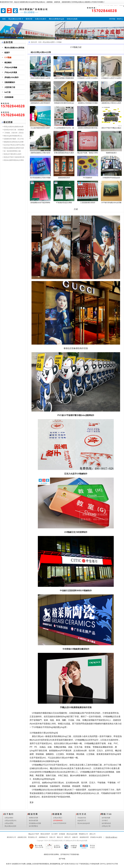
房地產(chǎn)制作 (12, 77)
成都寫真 (57, 2)
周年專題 (112, 19)
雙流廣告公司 (33, 837)
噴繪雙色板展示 (111, 153)
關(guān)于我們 (34, 834)
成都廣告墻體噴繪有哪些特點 (88, 128)
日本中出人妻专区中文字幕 (109, 864)
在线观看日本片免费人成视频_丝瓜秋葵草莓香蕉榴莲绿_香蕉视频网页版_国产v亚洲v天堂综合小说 (45, 864)
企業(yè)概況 (9, 818)
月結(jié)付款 (82, 818)
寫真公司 (52, 837)
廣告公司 (92, 834)
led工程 (7, 92)
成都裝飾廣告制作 (64, 178)
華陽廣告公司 (83, 834)
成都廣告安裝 (22, 837)
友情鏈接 (62, 834)
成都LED (75, 837)
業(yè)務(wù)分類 (15, 19)
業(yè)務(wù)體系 (49, 42)
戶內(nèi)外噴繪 (11, 67)
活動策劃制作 (10, 82)
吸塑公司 (68, 837)
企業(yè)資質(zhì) (10, 820)
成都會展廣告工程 (68, 2)
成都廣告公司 (89, 2)
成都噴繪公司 (43, 837)
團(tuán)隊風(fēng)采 (57, 19)
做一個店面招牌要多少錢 (12, 151)
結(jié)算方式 (82, 820)
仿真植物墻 (9, 97)
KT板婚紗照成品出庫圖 (64, 203)
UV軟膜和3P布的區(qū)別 (111, 178)
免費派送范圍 (33, 818)
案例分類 (29, 19)
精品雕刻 (8, 62)
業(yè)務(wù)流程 (10, 826)
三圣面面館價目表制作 (88, 203)
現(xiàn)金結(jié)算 (84, 823)
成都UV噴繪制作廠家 (98, 724)
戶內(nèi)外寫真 (11, 72)
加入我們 (54, 834)
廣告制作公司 (11, 837)
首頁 (4, 19)
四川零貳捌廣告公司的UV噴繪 (40, 178)
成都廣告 (23, 2)
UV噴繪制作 (37, 713)
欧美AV (9, 864)
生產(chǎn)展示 (41, 19)
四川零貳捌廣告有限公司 (57, 841)
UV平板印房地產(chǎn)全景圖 (111, 203)
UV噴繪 (8, 57)
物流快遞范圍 (33, 820)
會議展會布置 (84, 837)
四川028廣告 (99, 2)
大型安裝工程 (10, 87)
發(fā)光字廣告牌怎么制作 (13, 154)
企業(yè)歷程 (9, 823)
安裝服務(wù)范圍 (35, 823)
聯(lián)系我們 (45, 834)
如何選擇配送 (33, 826)
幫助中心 (120, 19)
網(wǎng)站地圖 (72, 834)
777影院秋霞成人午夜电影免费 (89, 864)
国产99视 (62, 859)
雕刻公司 (60, 837)
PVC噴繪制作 (88, 178)
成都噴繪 (49, 2)
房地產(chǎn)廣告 (96, 837)
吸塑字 (7, 53)
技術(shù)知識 (72, 19)
